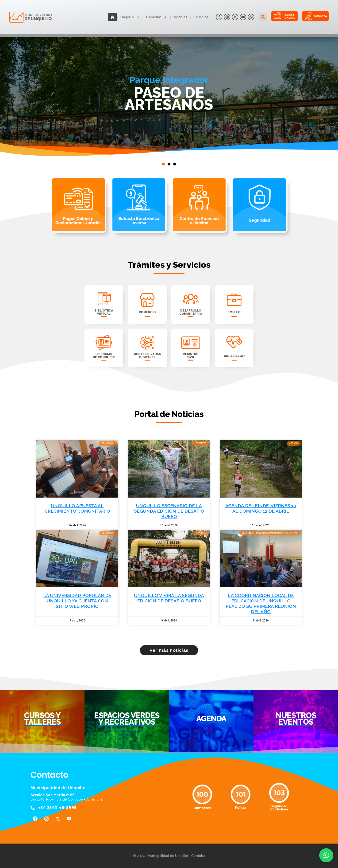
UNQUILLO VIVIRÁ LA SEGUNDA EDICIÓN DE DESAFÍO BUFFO (169, 598)
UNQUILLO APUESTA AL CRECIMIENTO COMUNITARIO (77, 508)
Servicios (201, 17)
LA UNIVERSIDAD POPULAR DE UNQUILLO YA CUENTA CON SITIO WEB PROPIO (77, 601)
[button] (263, 17)
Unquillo (130, 17)
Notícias (180, 17)
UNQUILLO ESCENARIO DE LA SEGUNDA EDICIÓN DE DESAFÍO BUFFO (169, 511)
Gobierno (157, 17)
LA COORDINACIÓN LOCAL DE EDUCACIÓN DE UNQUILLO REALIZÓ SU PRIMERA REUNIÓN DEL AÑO (261, 603)
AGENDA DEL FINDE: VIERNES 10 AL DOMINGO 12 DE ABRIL (261, 508)
